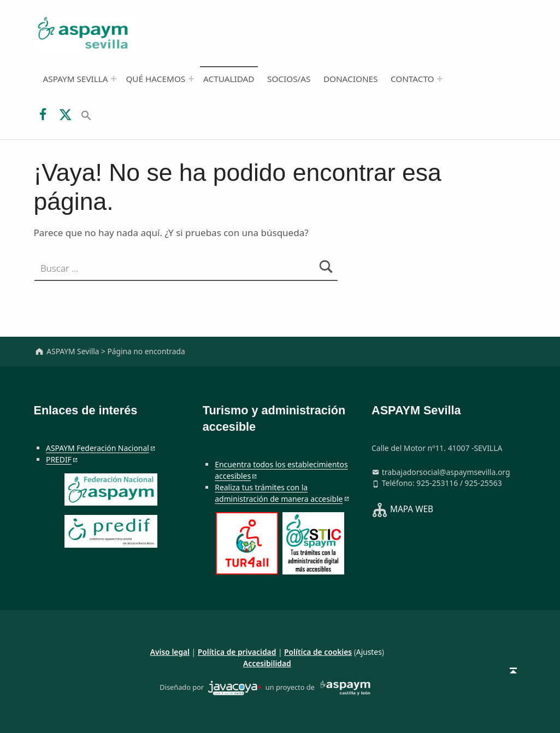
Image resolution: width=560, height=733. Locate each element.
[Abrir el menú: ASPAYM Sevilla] (114, 79)
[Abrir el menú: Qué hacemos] (191, 79)
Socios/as (289, 79)
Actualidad (229, 79)
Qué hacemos (155, 79)
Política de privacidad (237, 652)
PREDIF (59, 459)
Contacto (412, 79)
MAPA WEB (412, 510)
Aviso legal (170, 652)
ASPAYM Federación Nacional (98, 448)
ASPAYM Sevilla (75, 79)
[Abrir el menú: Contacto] (440, 79)
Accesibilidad (267, 663)
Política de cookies (318, 652)
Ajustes (369, 652)
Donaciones (351, 79)
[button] (87, 114)
